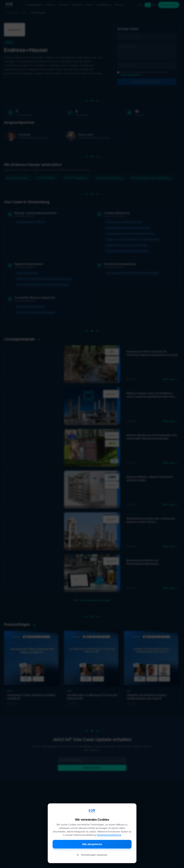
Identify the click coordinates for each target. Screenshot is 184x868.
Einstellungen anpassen (92, 855)
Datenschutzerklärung (109, 835)
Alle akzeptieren (92, 844)
